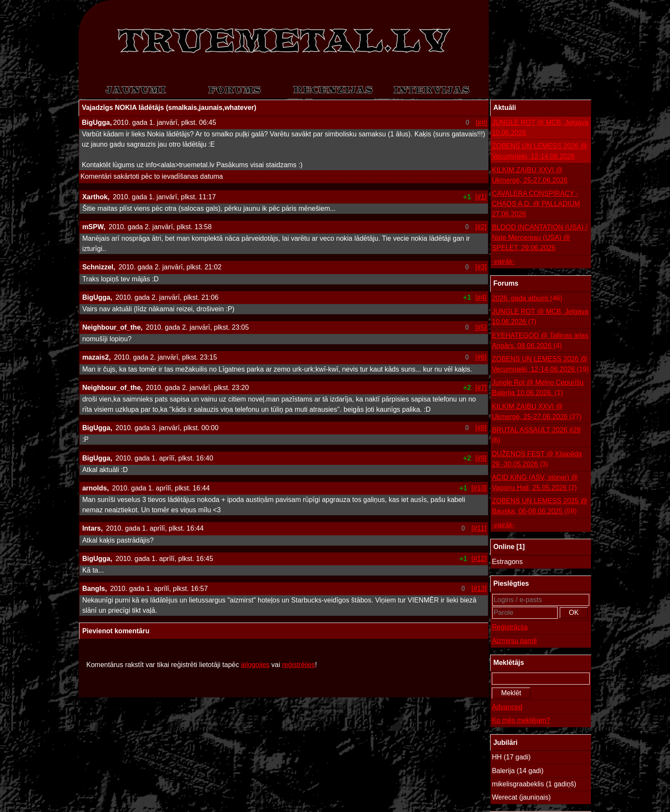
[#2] (481, 227)
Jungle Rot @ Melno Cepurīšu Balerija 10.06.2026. (538, 388)
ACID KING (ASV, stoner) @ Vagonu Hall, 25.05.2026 (535, 483)
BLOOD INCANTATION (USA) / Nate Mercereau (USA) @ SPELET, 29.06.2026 (539, 238)
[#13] (479, 589)
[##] (481, 123)
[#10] (479, 488)
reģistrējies (298, 665)
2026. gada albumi (527, 298)
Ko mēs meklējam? (521, 720)
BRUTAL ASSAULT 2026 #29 (536, 436)
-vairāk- (503, 261)
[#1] (481, 197)
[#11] (479, 528)
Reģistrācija (510, 627)
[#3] (481, 267)
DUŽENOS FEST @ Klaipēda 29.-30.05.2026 (537, 460)
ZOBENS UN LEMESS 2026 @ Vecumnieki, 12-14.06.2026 (539, 151)
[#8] (481, 428)
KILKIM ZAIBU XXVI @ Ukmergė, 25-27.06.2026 (530, 175)
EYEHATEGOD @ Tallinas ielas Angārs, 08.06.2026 (540, 341)
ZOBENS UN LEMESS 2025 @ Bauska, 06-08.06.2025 (539, 507)
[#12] (479, 559)
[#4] (481, 297)
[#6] (481, 357)
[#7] (481, 388)
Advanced (507, 707)
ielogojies (255, 665)
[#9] (481, 458)
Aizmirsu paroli (514, 641)
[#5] (481, 327)
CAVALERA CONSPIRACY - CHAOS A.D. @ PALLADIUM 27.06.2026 (536, 204)
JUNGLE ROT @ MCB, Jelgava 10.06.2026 (540, 128)
